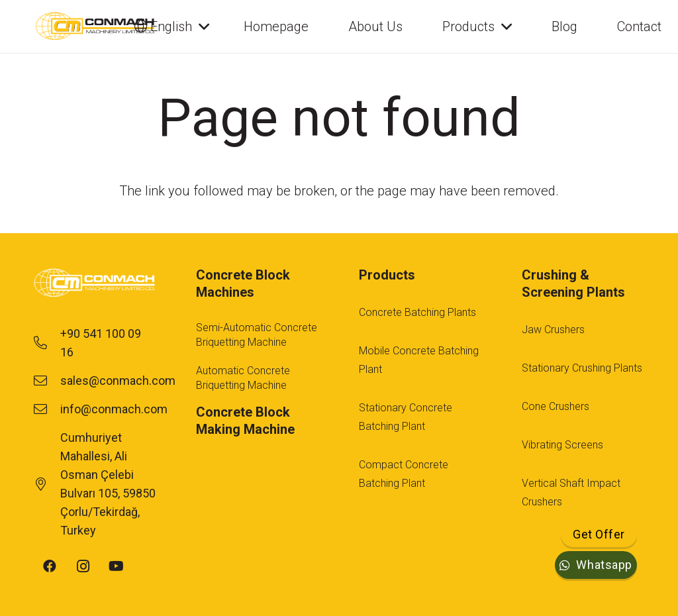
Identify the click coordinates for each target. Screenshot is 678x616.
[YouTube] (116, 566)
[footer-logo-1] (95, 284)
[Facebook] (50, 566)
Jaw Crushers (553, 330)
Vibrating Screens (562, 445)
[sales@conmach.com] (47, 381)
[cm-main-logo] (95, 26)
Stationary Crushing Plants (582, 368)
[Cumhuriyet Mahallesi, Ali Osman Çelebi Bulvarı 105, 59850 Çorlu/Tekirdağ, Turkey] (47, 484)
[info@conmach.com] (47, 409)
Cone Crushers (556, 406)
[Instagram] (83, 566)
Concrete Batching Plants (417, 312)
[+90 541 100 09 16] (47, 343)
